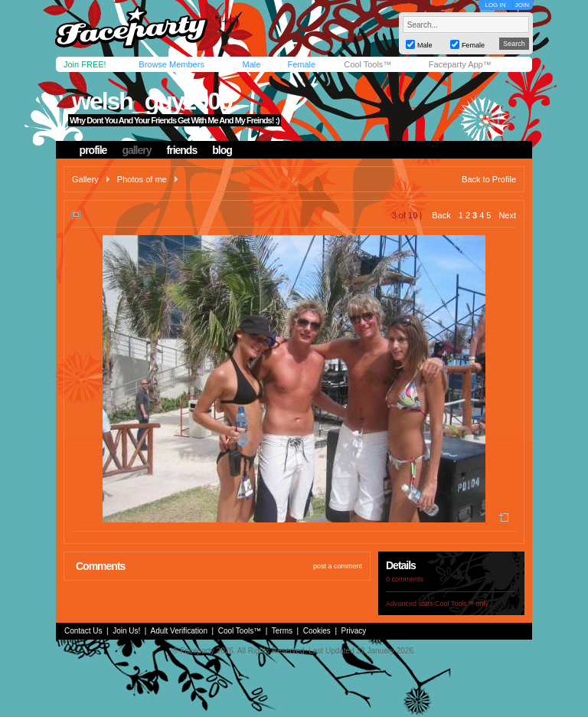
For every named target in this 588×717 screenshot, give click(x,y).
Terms (282, 631)
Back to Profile (489, 179)
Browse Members (171, 64)
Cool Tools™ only (462, 604)
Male (251, 64)
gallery (136, 150)
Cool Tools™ (367, 64)
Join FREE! (85, 64)
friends (182, 150)
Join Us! (126, 631)
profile (93, 150)
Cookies (317, 631)
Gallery (85, 179)
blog (222, 150)
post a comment (338, 566)
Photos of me (142, 179)
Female (301, 64)
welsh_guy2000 (152, 101)
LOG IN (495, 5)
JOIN (522, 5)
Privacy (354, 631)
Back (441, 215)
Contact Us (83, 631)
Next (507, 215)
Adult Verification (179, 631)
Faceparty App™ (460, 64)
